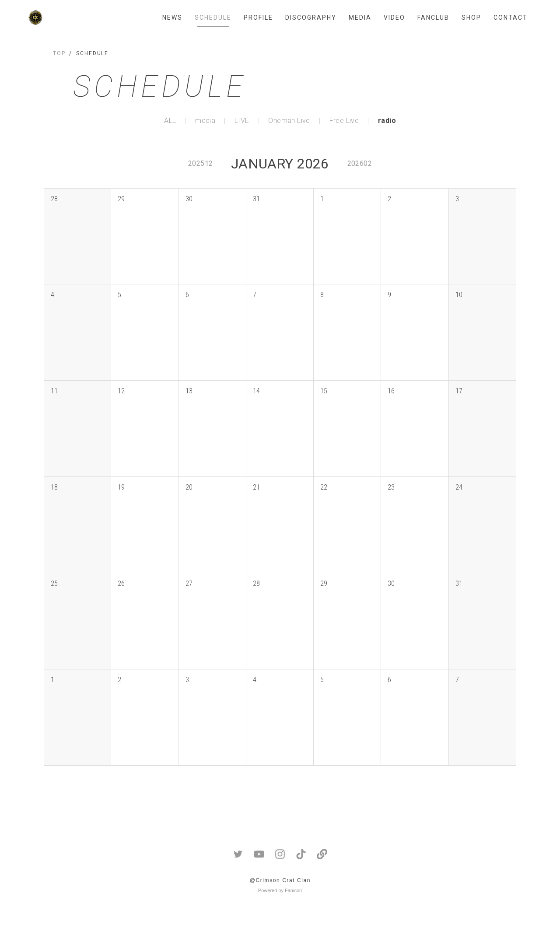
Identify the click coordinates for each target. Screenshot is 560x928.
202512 (200, 163)
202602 (360, 163)
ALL (170, 121)
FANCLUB (433, 18)
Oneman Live (289, 121)
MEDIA (360, 18)
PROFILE (258, 18)
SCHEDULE (213, 18)
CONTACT (511, 18)
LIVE (242, 121)
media (205, 121)
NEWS (172, 18)
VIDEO (394, 18)
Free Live (344, 121)
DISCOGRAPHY (311, 18)
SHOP (471, 18)
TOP (59, 53)
